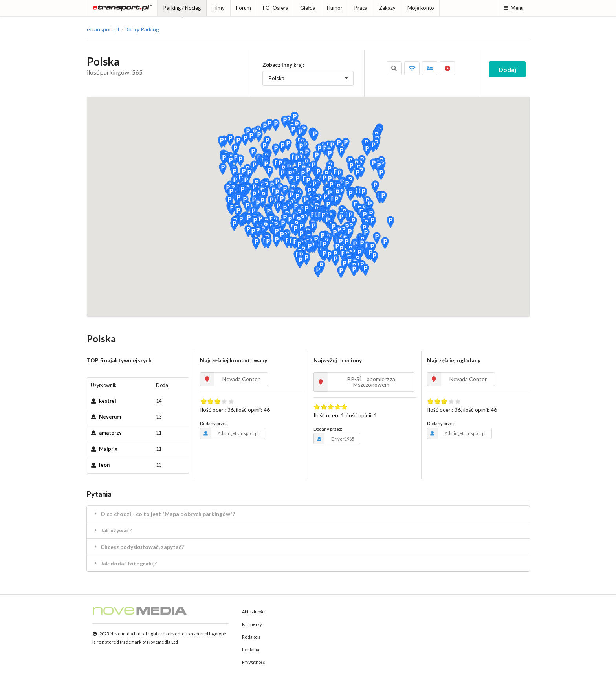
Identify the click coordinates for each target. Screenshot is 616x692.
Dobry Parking (142, 29)
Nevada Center (230, 379)
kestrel (108, 401)
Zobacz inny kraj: (283, 65)
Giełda (308, 8)
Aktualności (254, 612)
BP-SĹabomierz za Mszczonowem (354, 382)
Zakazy (387, 8)
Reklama (251, 649)
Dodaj (507, 69)
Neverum (110, 417)
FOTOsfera (276, 8)
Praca (361, 8)
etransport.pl (103, 29)
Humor (335, 8)
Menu (513, 8)
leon (104, 465)
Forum (244, 8)
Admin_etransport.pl (229, 433)
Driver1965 (334, 439)
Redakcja (251, 637)
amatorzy (110, 433)
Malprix (108, 449)
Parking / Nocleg (182, 8)
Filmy (219, 8)
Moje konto (421, 8)
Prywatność (253, 662)
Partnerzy (252, 624)
